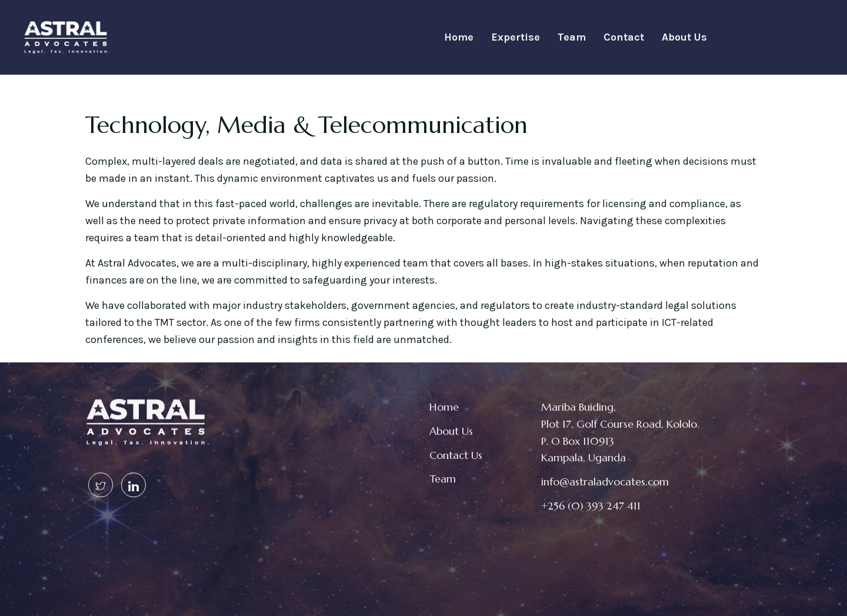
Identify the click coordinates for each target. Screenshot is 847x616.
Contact (624, 37)
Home (459, 37)
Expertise (516, 37)
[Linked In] (134, 474)
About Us (684, 37)
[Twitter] (101, 474)
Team (572, 37)
